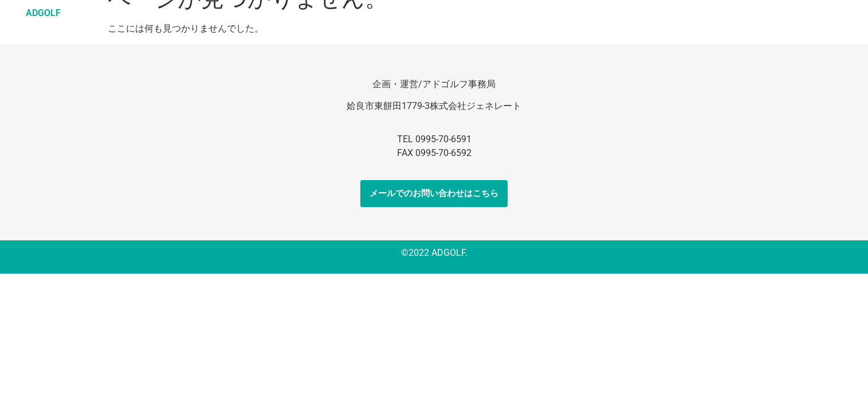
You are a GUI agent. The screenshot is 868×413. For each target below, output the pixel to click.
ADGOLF (43, 13)
